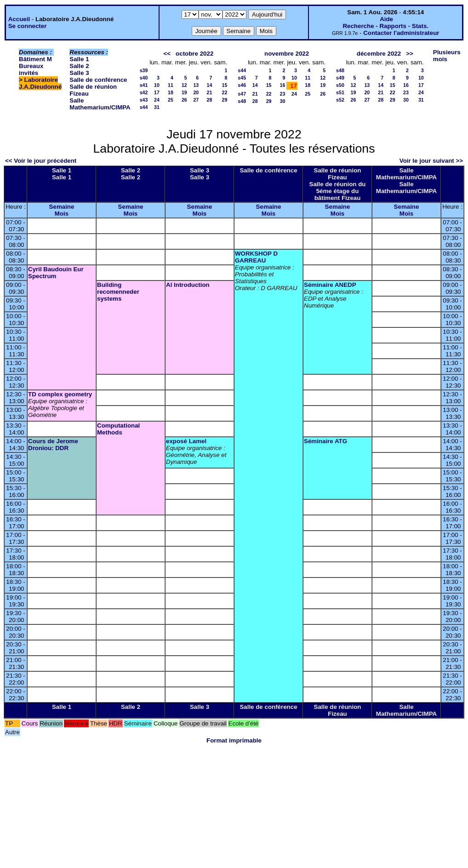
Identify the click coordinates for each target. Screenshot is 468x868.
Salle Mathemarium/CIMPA (100, 104)
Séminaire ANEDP (330, 285)
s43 (144, 100)
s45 (242, 78)
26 (184, 100)
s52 (340, 100)
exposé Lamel (186, 441)
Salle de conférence (98, 80)
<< (167, 54)
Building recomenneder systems (118, 292)
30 (283, 101)
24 (157, 100)
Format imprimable (234, 740)
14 (210, 85)
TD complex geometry (60, 394)
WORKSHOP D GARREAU (256, 257)
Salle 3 (79, 73)
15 (224, 85)
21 (210, 92)
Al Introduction (188, 285)
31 (157, 107)
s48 (242, 101)
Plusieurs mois (447, 56)
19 (184, 92)
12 (184, 85)
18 (171, 92)
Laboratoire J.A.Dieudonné (40, 83)
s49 (340, 78)
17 (157, 92)
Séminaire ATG (325, 441)
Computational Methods (118, 429)
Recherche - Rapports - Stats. (385, 26)
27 (196, 100)
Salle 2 (79, 66)
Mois (62, 214)
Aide (386, 19)
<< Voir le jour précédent (41, 161)
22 (224, 92)
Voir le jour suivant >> (431, 161)
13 (196, 85)
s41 (144, 85)
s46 (242, 85)
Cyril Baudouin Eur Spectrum (56, 273)
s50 (340, 85)
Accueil (19, 19)
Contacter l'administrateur (401, 33)
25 (171, 100)
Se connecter (28, 26)
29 (224, 100)
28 (210, 100)
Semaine (62, 207)
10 (157, 85)
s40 (144, 78)
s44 (144, 107)
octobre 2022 (194, 54)
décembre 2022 (379, 54)
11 (171, 85)
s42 (144, 92)
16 (283, 85)
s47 (242, 94)
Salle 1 (79, 59)
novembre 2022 (287, 54)
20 (196, 92)
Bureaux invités (31, 69)
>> (410, 54)
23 (283, 94)
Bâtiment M (35, 59)
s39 (144, 70)
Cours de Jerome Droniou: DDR (53, 445)
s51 (340, 92)
